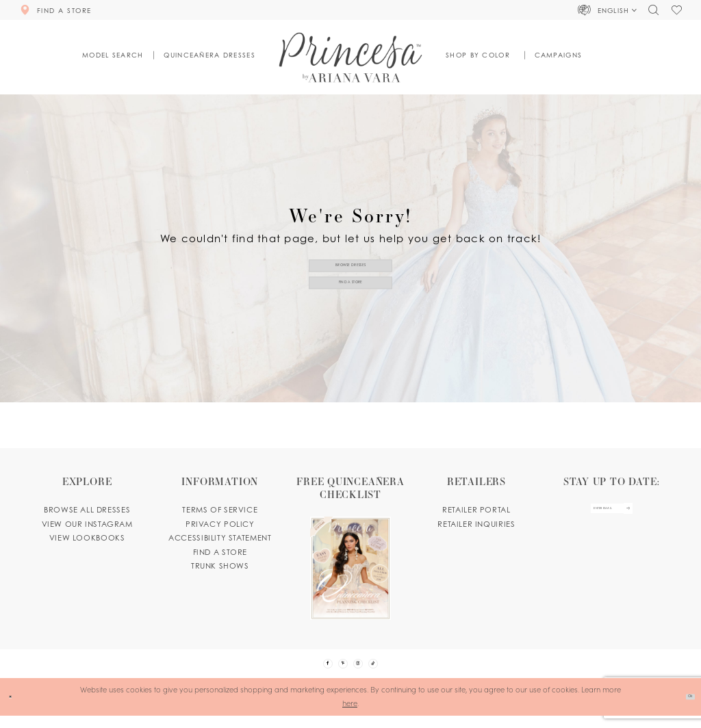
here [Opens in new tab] (350, 715)
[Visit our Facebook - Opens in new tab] (310, 669)
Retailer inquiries (476, 524)
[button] (608, 10)
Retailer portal (476, 510)
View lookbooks (87, 538)
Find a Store (351, 289)
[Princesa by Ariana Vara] (351, 57)
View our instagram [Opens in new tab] (87, 524)
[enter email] (611, 515)
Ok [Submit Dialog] (684, 708)
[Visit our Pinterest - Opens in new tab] (337, 669)
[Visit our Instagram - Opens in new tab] (364, 669)
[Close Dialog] (15, 709)
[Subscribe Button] (650, 515)
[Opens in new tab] (351, 547)
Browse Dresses (350, 258)
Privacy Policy (220, 524)
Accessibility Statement (220, 538)
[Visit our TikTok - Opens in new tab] (391, 669)
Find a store (220, 552)
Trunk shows (220, 566)
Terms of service (220, 510)
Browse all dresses (87, 510)
